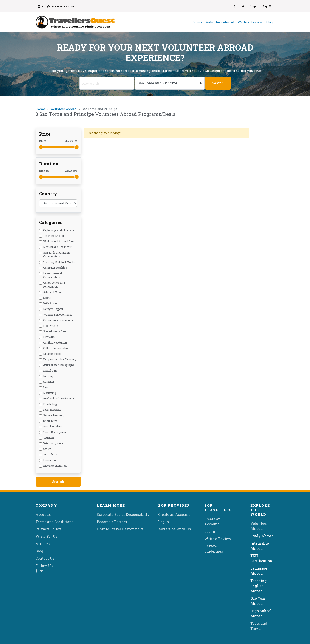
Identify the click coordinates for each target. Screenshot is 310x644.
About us (43, 514)
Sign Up (267, 6)
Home (199, 22)
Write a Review (250, 22)
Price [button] (45, 134)
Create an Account (174, 514)
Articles (43, 544)
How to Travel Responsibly (120, 529)
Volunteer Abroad (220, 22)
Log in (164, 522)
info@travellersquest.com (56, 6)
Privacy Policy (48, 529)
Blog (269, 22)
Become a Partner (112, 522)
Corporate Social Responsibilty (123, 514)
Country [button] (48, 194)
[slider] (41, 147)
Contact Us (45, 558)
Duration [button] (49, 164)
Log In (210, 531)
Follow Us (44, 566)
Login (254, 6)
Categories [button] (51, 222)
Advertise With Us (174, 529)
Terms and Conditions (54, 522)
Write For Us (46, 536)
